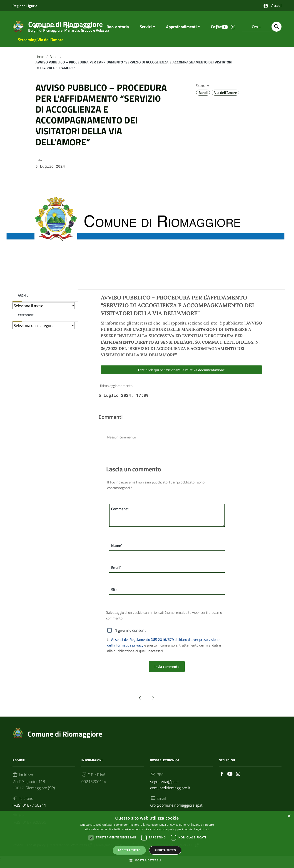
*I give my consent (130, 636)
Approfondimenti (181, 31)
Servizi (146, 31)
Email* (117, 573)
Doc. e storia (118, 31)
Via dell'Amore (225, 97)
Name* (117, 550)
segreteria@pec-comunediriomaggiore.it (170, 790)
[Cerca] (277, 27)
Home (18, 31)
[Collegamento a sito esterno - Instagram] (238, 779)
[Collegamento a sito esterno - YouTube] (230, 779)
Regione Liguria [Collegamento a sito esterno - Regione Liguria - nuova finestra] (25, 6)
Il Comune (43, 31)
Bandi (54, 61)
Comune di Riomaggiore (65, 740)
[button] (147, 860)
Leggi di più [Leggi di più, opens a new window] (202, 829)
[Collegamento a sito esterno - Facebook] (222, 779)
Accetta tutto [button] (129, 850)
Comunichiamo (79, 31)
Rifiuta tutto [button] (165, 850)
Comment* (121, 513)
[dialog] (147, 840)
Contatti (218, 31)
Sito (115, 595)
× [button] (289, 816)
